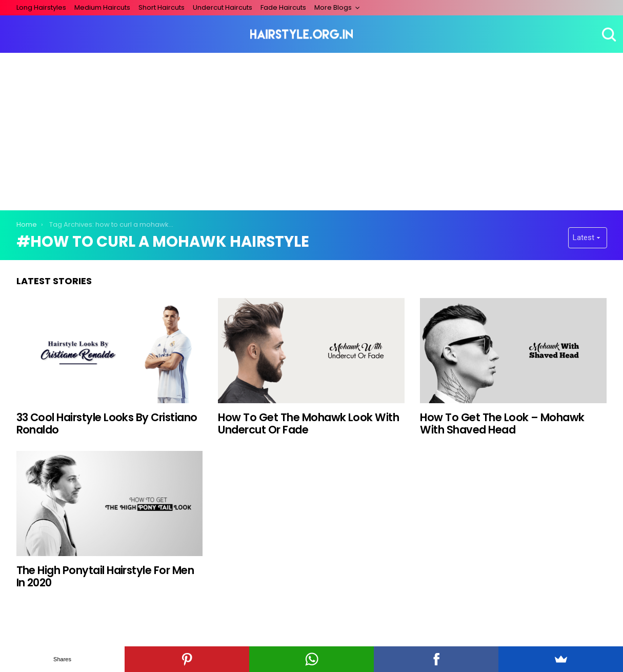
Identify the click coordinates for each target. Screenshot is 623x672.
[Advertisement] (312, 130)
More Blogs (333, 7)
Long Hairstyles (41, 7)
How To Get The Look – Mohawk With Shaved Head (502, 423)
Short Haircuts (162, 7)
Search (608, 34)
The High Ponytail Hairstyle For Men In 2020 (105, 576)
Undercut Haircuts (223, 7)
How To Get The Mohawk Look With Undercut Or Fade (308, 423)
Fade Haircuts (283, 7)
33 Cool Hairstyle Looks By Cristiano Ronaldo (107, 423)
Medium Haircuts (102, 7)
